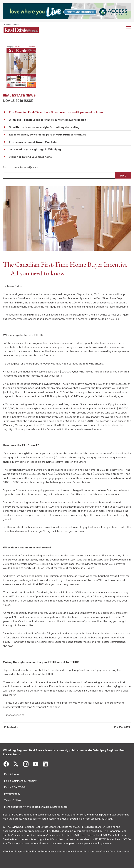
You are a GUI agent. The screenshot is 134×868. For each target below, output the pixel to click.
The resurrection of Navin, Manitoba (33, 142)
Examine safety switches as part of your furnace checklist (47, 135)
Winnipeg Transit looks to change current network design (47, 120)
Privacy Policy (12, 794)
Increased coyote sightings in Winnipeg (35, 150)
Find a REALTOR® (15, 787)
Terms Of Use (12, 800)
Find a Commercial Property (20, 781)
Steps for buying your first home (30, 157)
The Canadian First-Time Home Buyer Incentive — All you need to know (56, 112)
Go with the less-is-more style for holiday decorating (44, 127)
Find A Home (12, 774)
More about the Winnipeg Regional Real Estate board (36, 807)
